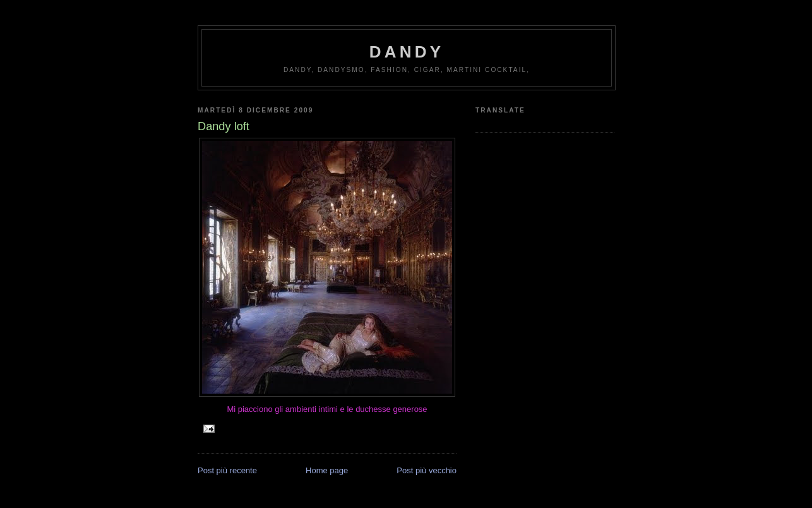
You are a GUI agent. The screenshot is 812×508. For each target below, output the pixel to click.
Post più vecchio (427, 470)
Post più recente (227, 470)
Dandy (407, 52)
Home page (327, 470)
